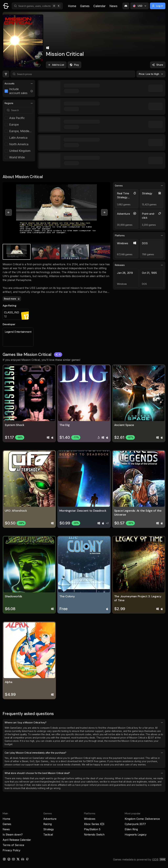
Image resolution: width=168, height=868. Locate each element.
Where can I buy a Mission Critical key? (84, 723)
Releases (139, 265)
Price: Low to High (151, 74)
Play (74, 65)
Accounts (19, 84)
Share (157, 65)
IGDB (155, 859)
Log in (157, 6)
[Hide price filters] (6, 74)
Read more (12, 299)
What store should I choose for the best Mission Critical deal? (84, 773)
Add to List (56, 65)
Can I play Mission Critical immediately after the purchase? (84, 753)
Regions (19, 103)
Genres (139, 186)
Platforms (139, 236)
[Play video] (56, 212)
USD (140, 6)
